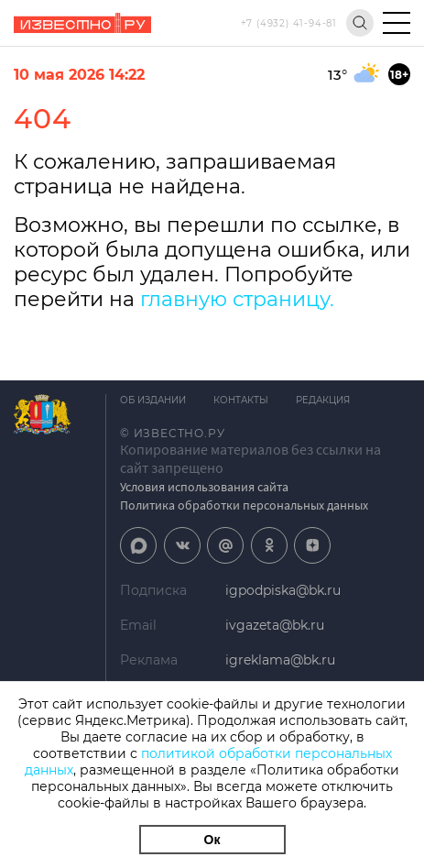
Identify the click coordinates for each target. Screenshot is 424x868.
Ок (212, 840)
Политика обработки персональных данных (244, 505)
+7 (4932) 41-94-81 (289, 23)
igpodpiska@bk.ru (283, 590)
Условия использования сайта (204, 487)
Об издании (153, 400)
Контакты (241, 400)
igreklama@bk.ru (280, 660)
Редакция (323, 400)
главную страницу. (237, 299)
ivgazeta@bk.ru (275, 625)
